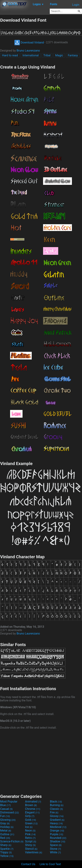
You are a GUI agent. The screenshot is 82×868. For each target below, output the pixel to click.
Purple (56, 834)
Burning (57, 805)
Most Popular (9, 802)
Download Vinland (29, 42)
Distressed (9, 812)
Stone (55, 849)
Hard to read (10, 55)
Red (5, 838)
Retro (30, 838)
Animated (33, 802)
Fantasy (73, 55)
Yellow (7, 856)
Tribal (47, 55)
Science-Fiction (12, 841)
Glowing (8, 820)
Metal (6, 831)
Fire (54, 812)
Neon (30, 831)
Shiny (30, 845)
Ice (29, 827)
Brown (31, 805)
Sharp (6, 845)
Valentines (34, 852)
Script (31, 841)
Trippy (6, 852)
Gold (31, 820)
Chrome (33, 809)
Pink (30, 834)
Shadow (58, 841)
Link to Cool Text (50, 864)
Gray (5, 823)
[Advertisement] (41, 761)
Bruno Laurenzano (28, 51)
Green (31, 823)
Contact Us (28, 864)
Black (56, 802)
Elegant (32, 812)
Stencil (31, 849)
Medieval (58, 827)
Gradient (57, 820)
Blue (5, 805)
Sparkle (7, 849)
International (31, 55)
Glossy (57, 816)
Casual (6, 809)
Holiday (7, 827)
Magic (59, 55)
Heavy (56, 823)
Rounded (58, 838)
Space (56, 845)
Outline (7, 834)
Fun (5, 816)
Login (76, 5)
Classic (56, 809)
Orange (57, 831)
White (55, 852)
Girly (30, 816)
